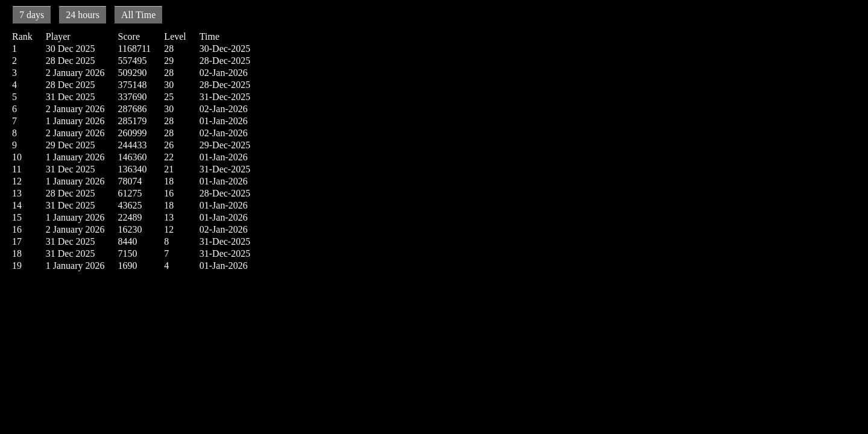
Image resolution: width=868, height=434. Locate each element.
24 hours (83, 15)
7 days (32, 15)
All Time (138, 15)
